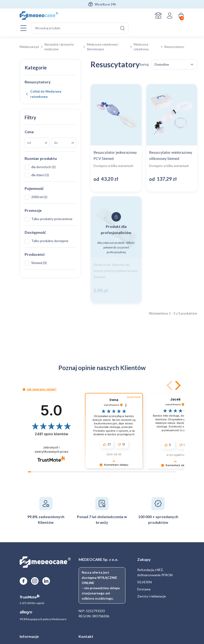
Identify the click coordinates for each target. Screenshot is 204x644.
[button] (177, 385)
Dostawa (144, 589)
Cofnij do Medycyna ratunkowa (46, 94)
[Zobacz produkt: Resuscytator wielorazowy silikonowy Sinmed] (172, 138)
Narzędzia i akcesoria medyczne (59, 47)
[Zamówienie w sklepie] (174, 64)
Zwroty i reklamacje (152, 596)
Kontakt (158, 16)
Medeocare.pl (29, 47)
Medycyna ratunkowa (141, 47)
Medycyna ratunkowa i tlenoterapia (103, 47)
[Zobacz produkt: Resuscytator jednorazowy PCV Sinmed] (116, 138)
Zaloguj (170, 16)
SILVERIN (144, 582)
